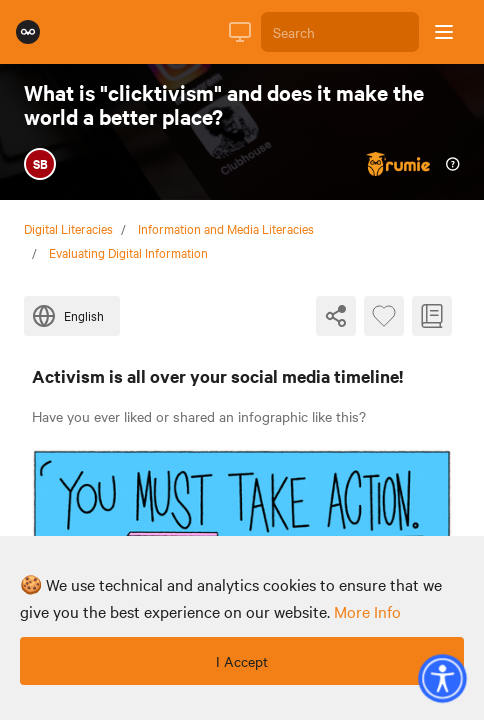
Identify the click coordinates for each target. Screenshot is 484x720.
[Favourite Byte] (384, 316)
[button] (442, 678)
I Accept (242, 661)
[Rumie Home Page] (28, 32)
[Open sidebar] (444, 32)
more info (367, 611)
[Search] (340, 32)
